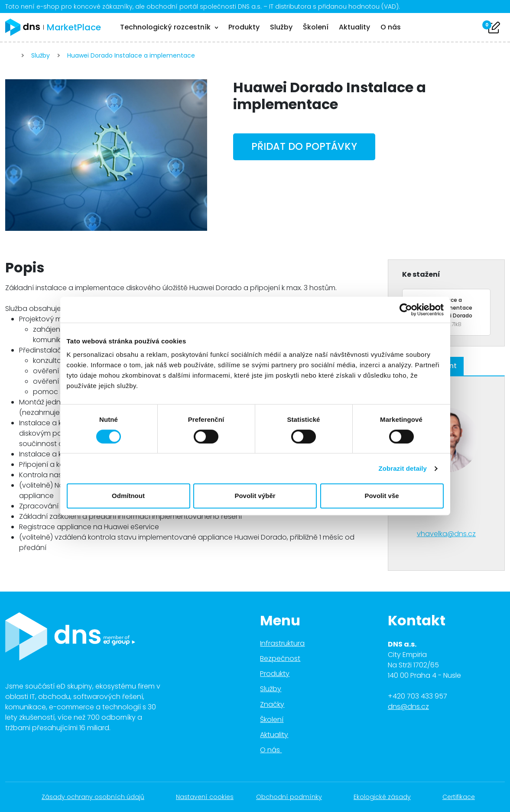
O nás (391, 27)
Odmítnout (128, 496)
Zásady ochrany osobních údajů (97, 797)
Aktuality (354, 27)
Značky (272, 704)
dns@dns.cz (408, 707)
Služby (281, 27)
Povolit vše (382, 496)
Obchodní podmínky (294, 797)
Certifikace (463, 797)
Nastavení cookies (205, 797)
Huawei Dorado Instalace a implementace (132, 55)
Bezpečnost (280, 658)
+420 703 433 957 (417, 696)
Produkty (244, 27)
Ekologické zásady (387, 797)
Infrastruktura (282, 643)
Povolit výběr (255, 496)
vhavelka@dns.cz (446, 534)
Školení (316, 27)
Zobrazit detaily (403, 468)
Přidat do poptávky (304, 146)
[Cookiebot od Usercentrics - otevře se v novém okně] (406, 310)
